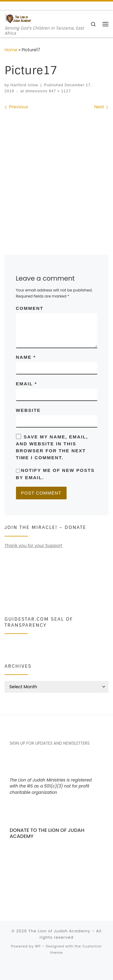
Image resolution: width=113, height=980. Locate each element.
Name (26, 357)
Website (28, 410)
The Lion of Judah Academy (59, 931)
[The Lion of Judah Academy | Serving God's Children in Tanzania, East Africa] (18, 18)
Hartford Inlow (24, 85)
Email (27, 384)
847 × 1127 (59, 91)
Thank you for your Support (33, 546)
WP (38, 946)
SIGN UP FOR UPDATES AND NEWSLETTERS (50, 743)
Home (11, 50)
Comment (30, 308)
